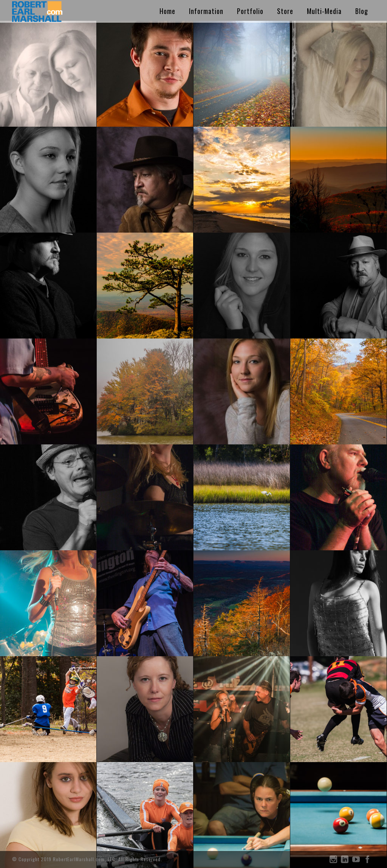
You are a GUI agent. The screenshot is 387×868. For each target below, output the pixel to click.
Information (206, 11)
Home (167, 11)
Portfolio (250, 11)
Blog (362, 11)
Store (285, 11)
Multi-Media (324, 11)
